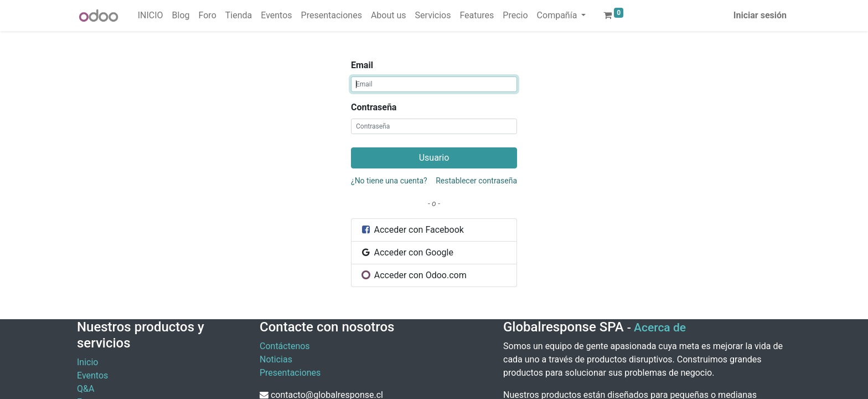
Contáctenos (285, 346)
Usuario (434, 158)
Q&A (86, 389)
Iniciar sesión (760, 15)
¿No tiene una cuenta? (389, 181)
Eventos (92, 375)
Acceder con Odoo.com (414, 275)
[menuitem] (151, 16)
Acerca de (660, 328)
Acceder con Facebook (412, 230)
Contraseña (374, 107)
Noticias (276, 359)
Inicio (87, 362)
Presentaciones (290, 373)
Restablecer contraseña (476, 181)
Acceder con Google (407, 252)
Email (362, 65)
